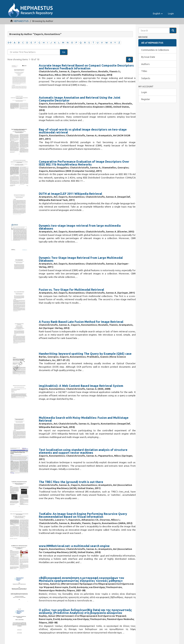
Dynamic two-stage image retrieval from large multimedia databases (80, 227)
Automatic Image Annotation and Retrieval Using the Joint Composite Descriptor (80, 99)
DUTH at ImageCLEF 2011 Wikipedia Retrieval (70, 194)
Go (64, 52)
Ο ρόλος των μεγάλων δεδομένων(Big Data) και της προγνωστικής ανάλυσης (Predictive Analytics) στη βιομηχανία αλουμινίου (85, 611)
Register (146, 99)
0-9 (9, 43)
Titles (144, 71)
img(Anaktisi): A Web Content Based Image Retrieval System (81, 386)
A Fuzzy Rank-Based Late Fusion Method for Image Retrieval (81, 322)
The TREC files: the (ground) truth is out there (71, 482)
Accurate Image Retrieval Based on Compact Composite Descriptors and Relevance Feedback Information (86, 67)
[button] (158, 13)
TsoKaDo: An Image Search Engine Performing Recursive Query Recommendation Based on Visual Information (83, 515)
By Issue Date (148, 57)
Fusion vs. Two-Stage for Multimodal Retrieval (71, 290)
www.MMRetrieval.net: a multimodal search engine (74, 546)
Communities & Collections (155, 50)
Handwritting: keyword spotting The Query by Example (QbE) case (85, 354)
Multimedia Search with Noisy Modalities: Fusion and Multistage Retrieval (84, 419)
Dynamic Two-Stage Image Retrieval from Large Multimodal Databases (81, 259)
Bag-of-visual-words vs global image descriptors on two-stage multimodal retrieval (83, 131)
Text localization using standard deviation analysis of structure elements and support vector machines (83, 451)
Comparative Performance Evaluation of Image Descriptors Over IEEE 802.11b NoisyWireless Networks (84, 163)
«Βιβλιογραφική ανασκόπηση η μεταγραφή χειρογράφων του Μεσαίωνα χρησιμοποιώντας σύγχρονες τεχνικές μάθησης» (81, 579)
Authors (145, 64)
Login (144, 92)
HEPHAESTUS (21, 21)
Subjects (146, 78)
